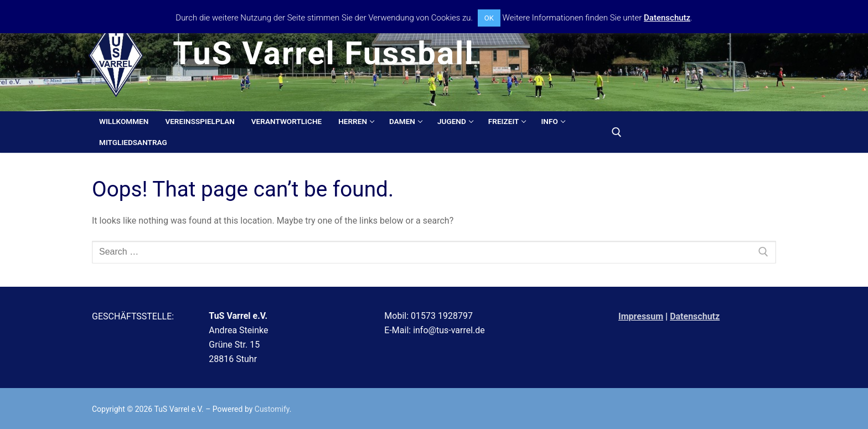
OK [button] (489, 18)
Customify (272, 409)
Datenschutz (695, 316)
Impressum (641, 316)
